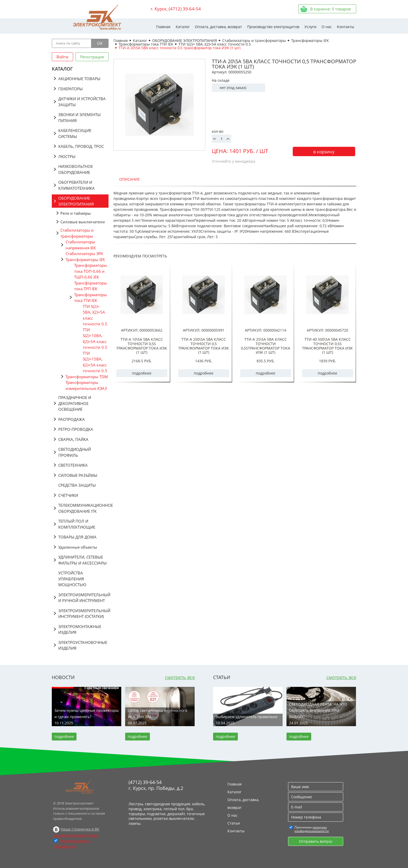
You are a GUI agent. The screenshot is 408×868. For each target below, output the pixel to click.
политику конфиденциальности (312, 829)
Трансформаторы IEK (85, 259)
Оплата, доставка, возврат (218, 27)
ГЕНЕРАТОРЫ (71, 89)
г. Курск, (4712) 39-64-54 (176, 9)
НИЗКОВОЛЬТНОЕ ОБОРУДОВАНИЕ (76, 169)
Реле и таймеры (76, 213)
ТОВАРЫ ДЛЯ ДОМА (77, 537)
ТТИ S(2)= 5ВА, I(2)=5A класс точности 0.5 (95, 315)
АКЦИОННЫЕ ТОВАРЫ (79, 79)
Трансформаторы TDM (87, 377)
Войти (62, 57)
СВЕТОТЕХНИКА (73, 465)
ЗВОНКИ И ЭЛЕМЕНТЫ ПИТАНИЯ (79, 118)
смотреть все (180, 677)
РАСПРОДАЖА (72, 419)
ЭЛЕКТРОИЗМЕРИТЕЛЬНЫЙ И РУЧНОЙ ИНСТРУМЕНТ (83, 598)
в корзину (324, 152)
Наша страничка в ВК (80, 829)
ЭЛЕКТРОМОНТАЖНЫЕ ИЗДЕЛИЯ (80, 629)
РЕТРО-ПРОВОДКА (76, 429)
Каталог (183, 27)
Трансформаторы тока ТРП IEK (91, 286)
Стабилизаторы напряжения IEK (81, 245)
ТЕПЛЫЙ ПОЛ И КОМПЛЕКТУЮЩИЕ (77, 524)
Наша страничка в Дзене (76, 835)
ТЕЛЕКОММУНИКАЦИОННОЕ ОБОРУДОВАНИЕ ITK (83, 508)
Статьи (234, 823)
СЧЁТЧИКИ (68, 495)
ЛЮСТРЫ (67, 156)
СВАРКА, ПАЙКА (73, 439)
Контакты (346, 27)
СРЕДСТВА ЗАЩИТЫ (77, 485)
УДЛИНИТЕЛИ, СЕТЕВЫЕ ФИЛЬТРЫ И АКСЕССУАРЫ (82, 560)
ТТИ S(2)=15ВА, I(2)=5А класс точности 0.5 (95, 362)
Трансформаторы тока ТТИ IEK (91, 298)
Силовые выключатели (83, 222)
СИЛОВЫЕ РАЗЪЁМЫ (78, 475)
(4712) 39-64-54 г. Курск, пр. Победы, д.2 (156, 785)
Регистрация (92, 57)
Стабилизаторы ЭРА (84, 254)
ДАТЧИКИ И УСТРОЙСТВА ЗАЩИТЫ (82, 102)
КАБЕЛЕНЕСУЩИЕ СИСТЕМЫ (75, 133)
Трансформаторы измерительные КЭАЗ (86, 385)
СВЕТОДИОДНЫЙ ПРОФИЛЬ (75, 452)
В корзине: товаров (330, 9)
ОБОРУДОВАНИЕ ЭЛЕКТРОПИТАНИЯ (76, 201)
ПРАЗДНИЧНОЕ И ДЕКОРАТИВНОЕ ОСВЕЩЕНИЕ (75, 403)
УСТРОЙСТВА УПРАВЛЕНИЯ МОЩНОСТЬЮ (72, 579)
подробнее (142, 373)
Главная (163, 27)
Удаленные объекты (78, 547)
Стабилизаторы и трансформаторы (77, 233)
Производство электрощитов (273, 27)
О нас (327, 27)
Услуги (310, 27)
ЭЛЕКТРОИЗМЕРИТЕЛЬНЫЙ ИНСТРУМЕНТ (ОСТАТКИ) (83, 614)
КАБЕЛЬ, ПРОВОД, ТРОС (81, 146)
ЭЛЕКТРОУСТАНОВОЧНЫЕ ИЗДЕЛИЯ (83, 645)
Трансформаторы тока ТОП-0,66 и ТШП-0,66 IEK (91, 271)
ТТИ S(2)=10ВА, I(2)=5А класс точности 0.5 (95, 339)
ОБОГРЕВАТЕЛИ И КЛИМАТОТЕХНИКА (76, 185)
